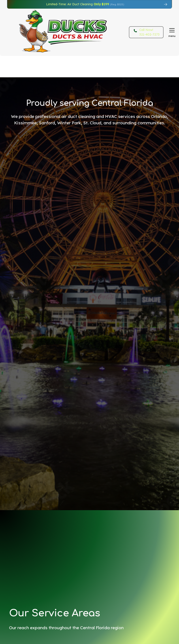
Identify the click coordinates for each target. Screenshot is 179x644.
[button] (171, 32)
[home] (54, 32)
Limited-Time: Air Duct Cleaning (85, 4)
